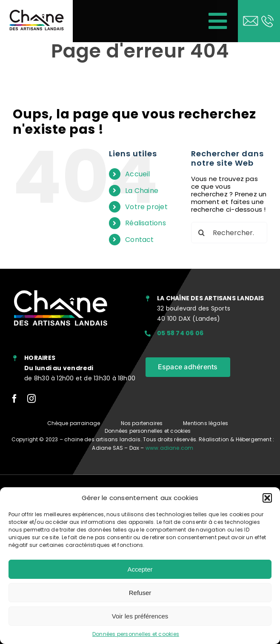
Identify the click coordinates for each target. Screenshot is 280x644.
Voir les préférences (140, 616)
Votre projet (146, 207)
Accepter (140, 569)
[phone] (267, 16)
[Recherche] (202, 233)
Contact (140, 240)
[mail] (250, 16)
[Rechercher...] (229, 233)
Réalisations (146, 223)
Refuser (140, 593)
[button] (267, 498)
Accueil (138, 174)
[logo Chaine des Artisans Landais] (36, 12)
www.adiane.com (170, 448)
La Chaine (142, 191)
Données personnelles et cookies (136, 634)
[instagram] (31, 399)
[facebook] (14, 399)
